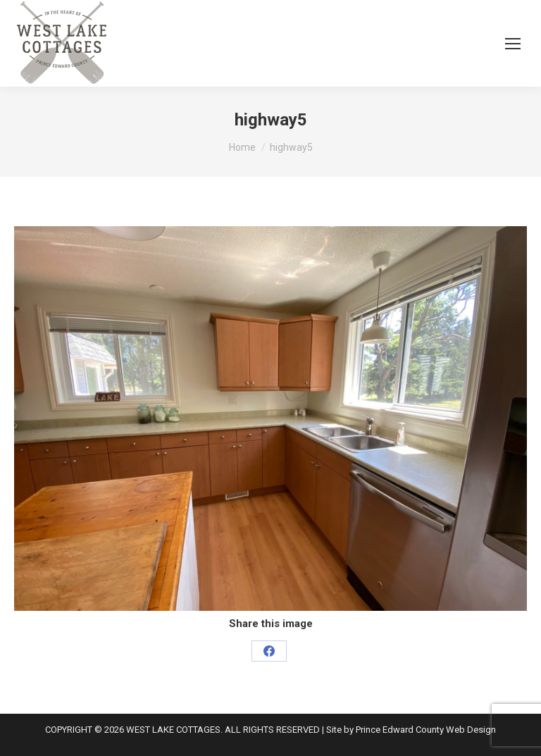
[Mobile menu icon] (513, 44)
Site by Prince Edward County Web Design (411, 730)
